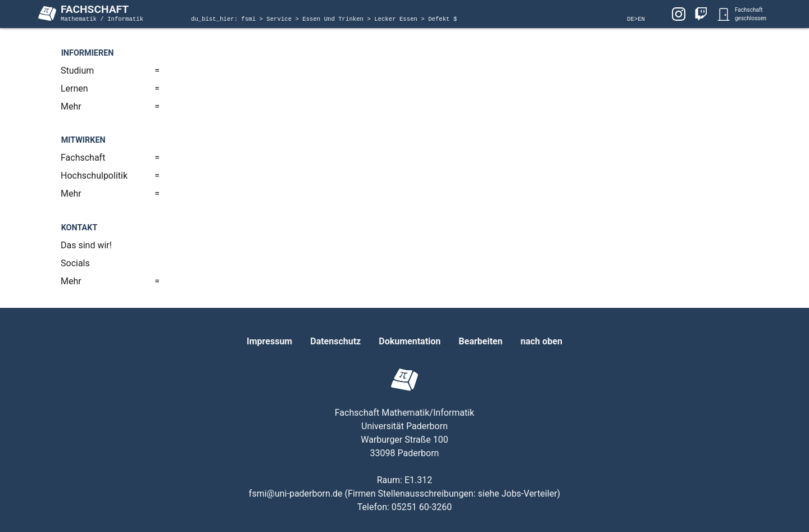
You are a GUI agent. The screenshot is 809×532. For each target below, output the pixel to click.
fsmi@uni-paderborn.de (296, 494)
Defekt (441, 19)
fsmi (251, 19)
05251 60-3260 (422, 507)
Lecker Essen (397, 19)
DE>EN (636, 19)
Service (281, 19)
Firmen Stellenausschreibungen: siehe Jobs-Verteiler (453, 494)
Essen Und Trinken (335, 19)
